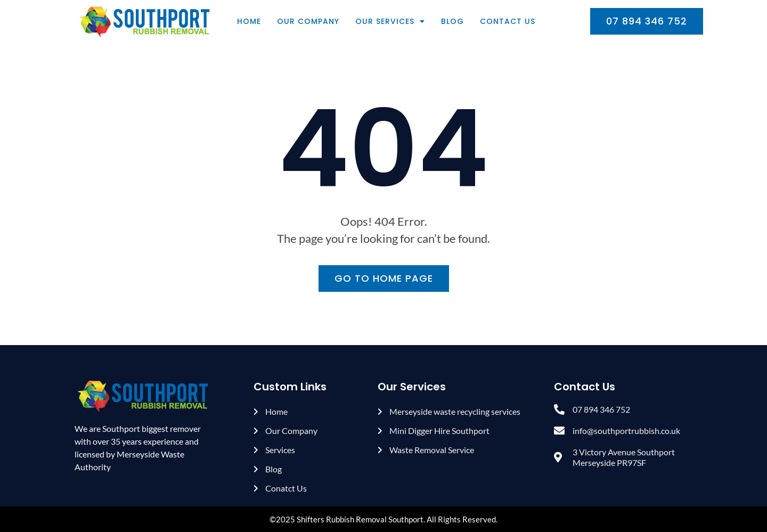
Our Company (308, 21)
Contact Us (508, 21)
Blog (452, 21)
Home (249, 21)
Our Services (390, 21)
